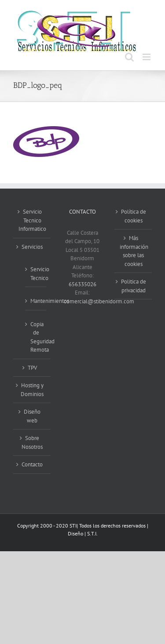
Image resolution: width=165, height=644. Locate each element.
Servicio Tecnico (36, 274)
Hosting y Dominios (32, 390)
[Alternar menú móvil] (147, 57)
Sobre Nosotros (32, 442)
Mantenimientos (36, 301)
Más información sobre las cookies (134, 251)
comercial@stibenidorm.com (99, 301)
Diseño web (32, 416)
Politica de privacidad (134, 286)
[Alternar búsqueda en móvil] (129, 57)
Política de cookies (134, 216)
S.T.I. (92, 533)
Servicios (32, 247)
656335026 (82, 284)
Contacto (32, 464)
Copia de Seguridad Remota (36, 337)
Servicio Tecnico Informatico (32, 220)
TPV (32, 368)
